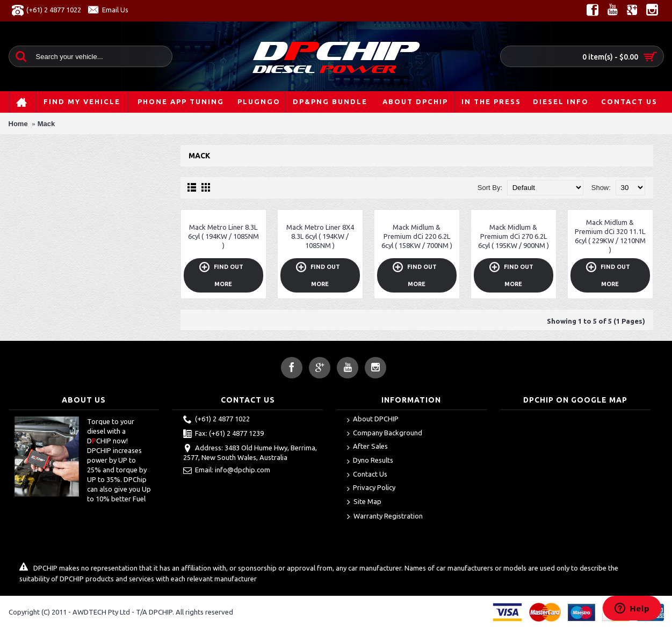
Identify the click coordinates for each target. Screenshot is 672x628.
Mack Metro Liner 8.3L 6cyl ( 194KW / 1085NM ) (223, 236)
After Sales (367, 447)
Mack (46, 124)
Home (18, 124)
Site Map (364, 502)
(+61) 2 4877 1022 (216, 420)
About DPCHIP (373, 419)
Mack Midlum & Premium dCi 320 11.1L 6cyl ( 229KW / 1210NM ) (610, 236)
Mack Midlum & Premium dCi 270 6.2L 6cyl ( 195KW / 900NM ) (514, 236)
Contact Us (367, 475)
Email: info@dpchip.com (227, 471)
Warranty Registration (385, 517)
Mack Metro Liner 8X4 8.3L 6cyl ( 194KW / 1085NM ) (320, 236)
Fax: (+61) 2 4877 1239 (223, 434)
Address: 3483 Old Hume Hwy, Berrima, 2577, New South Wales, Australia (250, 452)
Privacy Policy (371, 488)
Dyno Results (370, 461)
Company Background (385, 433)
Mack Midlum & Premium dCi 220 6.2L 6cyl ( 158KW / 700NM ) (417, 236)
